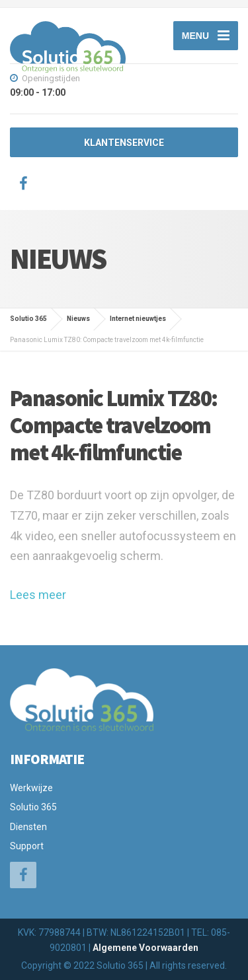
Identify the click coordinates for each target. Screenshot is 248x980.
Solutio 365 (33, 807)
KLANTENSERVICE (124, 143)
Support (27, 846)
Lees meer (38, 595)
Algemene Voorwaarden (145, 948)
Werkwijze (31, 788)
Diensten (28, 827)
